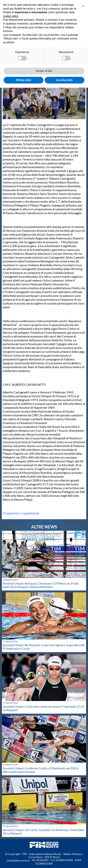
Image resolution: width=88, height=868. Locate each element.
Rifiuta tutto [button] (24, 80)
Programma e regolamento (21, 513)
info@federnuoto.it (18, 860)
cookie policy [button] (11, 16)
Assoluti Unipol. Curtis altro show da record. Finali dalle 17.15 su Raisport (44, 708)
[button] (83, 6)
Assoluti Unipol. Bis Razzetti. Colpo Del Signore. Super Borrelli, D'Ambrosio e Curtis (44, 647)
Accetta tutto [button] (65, 80)
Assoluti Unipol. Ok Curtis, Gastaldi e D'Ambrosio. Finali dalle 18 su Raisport (43, 832)
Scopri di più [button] (44, 71)
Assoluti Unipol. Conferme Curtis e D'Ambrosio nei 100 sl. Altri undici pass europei (41, 770)
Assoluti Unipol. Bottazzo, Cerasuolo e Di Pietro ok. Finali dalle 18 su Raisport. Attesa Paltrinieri (41, 585)
